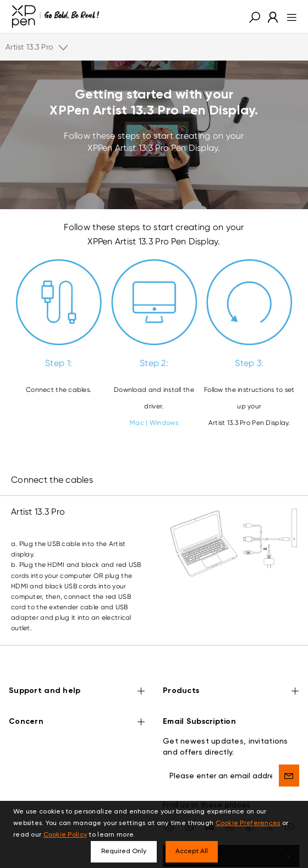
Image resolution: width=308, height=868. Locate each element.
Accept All (192, 851)
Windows (164, 423)
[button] (255, 17)
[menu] (288, 17)
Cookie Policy (65, 835)
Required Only (124, 851)
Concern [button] (77, 704)
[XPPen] (56, 17)
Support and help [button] (77, 673)
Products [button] (231, 673)
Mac (137, 423)
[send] (289, 757)
